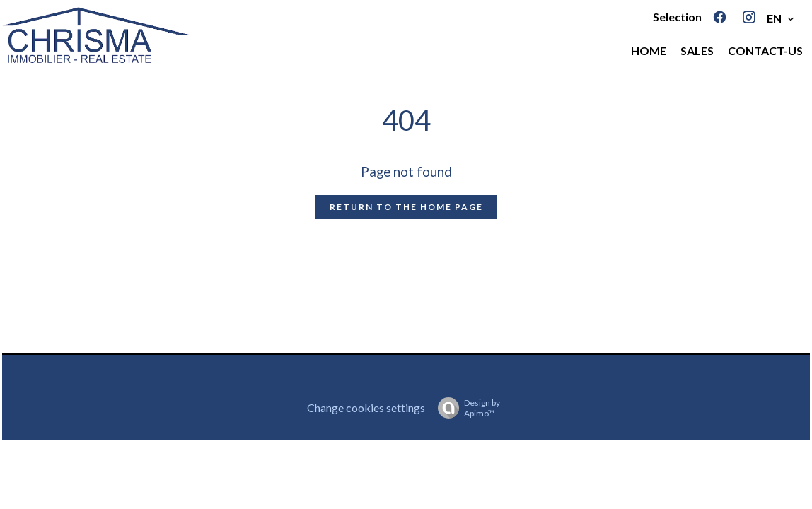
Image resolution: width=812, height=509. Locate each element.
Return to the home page (406, 207)
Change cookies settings (366, 408)
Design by (465, 408)
